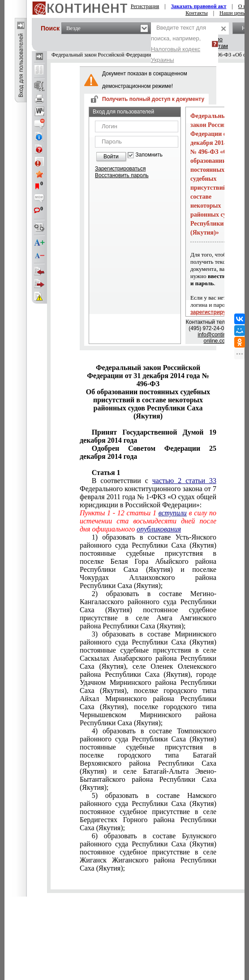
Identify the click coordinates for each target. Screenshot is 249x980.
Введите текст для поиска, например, (178, 44)
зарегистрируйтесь (216, 312)
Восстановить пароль (122, 175)
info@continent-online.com (216, 338)
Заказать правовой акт (199, 6)
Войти (111, 157)
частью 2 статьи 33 (184, 481)
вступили (173, 513)
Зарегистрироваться (120, 169)
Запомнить (149, 155)
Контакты (197, 13)
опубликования (159, 529)
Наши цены (233, 13)
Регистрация (145, 6)
